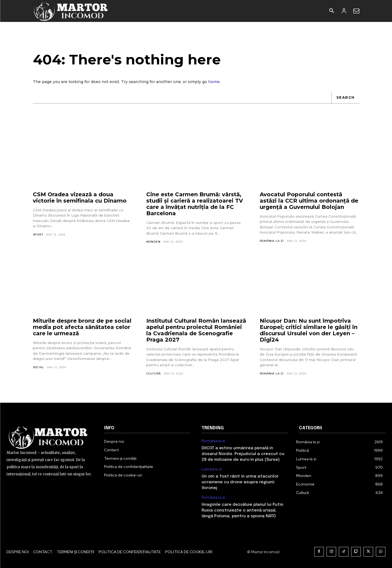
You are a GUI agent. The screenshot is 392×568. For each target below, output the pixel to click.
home (214, 82)
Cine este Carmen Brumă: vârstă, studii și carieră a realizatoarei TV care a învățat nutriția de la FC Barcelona (195, 204)
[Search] (345, 98)
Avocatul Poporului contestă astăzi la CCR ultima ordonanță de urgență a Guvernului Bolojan (309, 201)
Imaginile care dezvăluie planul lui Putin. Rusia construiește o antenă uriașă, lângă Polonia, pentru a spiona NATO (243, 510)
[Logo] (71, 11)
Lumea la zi (212, 469)
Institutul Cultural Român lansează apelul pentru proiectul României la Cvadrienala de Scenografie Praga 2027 (196, 330)
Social (38, 367)
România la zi (272, 241)
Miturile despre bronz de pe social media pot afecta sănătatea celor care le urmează (82, 327)
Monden (153, 242)
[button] (332, 11)
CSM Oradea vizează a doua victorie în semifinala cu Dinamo (80, 198)
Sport (38, 235)
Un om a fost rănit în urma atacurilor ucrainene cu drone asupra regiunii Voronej (240, 482)
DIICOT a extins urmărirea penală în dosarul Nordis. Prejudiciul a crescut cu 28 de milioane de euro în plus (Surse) (243, 454)
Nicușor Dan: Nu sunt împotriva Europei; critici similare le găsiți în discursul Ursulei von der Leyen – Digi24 (309, 330)
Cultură (154, 374)
